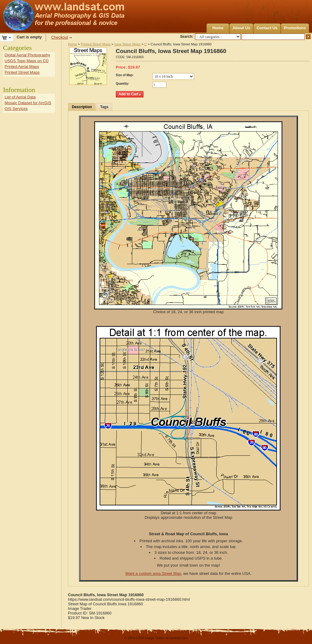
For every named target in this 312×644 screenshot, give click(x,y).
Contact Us (267, 28)
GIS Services (16, 109)
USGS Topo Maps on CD (27, 61)
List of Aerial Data (20, 97)
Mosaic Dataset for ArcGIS (28, 103)
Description (82, 107)
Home (218, 28)
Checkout (60, 37)
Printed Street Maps (96, 44)
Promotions (295, 28)
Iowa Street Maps (127, 44)
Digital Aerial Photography (27, 55)
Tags (104, 107)
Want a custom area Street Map (153, 573)
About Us (241, 28)
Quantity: (122, 84)
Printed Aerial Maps (22, 67)
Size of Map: (125, 75)
